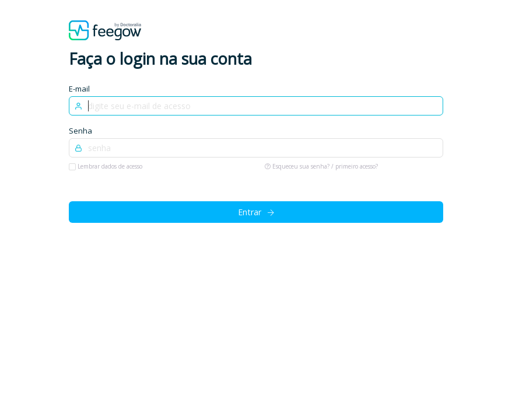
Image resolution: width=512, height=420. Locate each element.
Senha (80, 131)
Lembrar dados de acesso (109, 166)
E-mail (79, 89)
